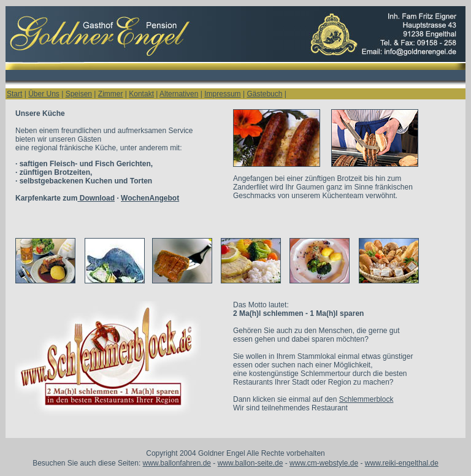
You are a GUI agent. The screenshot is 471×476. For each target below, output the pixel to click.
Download (96, 198)
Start (14, 94)
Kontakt (141, 94)
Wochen (135, 198)
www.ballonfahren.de (177, 463)
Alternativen (179, 94)
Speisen (79, 94)
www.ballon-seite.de (251, 463)
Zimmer (111, 94)
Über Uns (44, 94)
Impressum (222, 94)
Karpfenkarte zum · (97, 198)
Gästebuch (264, 94)
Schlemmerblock (366, 399)
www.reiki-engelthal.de (402, 463)
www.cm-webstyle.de (324, 463)
